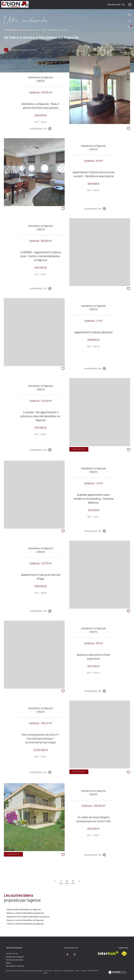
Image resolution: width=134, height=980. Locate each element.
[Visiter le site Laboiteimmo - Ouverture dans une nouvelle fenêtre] (117, 972)
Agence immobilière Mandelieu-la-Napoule (22, 30)
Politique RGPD (93, 971)
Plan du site (58, 971)
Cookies (45, 973)
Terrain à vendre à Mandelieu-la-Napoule (25, 924)
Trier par (102, 50)
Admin (77, 971)
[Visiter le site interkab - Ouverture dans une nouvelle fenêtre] (108, 953)
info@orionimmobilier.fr (15, 957)
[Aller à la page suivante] (79, 881)
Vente (44, 30)
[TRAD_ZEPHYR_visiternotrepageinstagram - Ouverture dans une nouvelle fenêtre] (74, 954)
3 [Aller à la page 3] (73, 881)
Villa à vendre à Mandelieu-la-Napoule (24, 909)
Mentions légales (68, 971)
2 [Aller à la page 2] (67, 881)
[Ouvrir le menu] (130, 5)
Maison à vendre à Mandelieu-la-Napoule (25, 913)
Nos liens (84, 971)
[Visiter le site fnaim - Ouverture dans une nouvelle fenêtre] (124, 954)
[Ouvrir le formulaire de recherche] (116, 5)
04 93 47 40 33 (12, 954)
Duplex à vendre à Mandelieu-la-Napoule (25, 920)
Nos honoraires (48, 971)
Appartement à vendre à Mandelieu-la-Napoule (28, 917)
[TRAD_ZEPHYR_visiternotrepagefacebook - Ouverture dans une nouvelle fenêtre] (67, 954)
